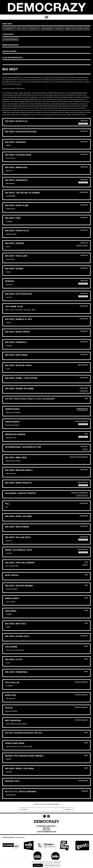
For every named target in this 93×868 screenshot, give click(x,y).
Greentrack (34, 29)
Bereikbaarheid (11, 45)
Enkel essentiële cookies (52, 865)
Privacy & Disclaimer (20, 837)
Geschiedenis (47, 29)
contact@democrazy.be (46, 832)
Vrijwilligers (9, 51)
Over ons (7, 24)
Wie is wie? (22, 29)
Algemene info (9, 29)
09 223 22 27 (46, 830)
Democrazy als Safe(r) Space (77, 29)
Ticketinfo (8, 34)
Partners (59, 29)
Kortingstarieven (10, 39)
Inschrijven (69, 809)
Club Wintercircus (12, 58)
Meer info (57, 862)
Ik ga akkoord (38, 865)
